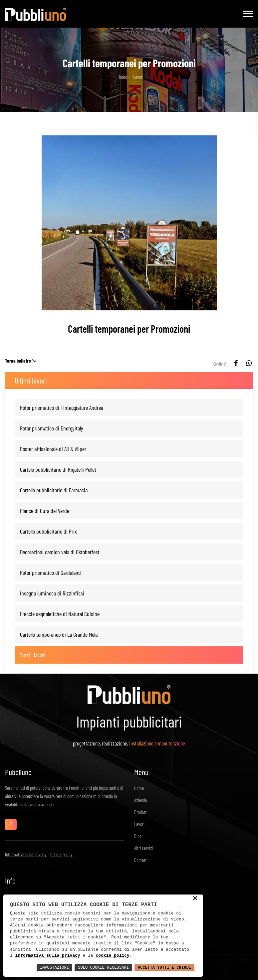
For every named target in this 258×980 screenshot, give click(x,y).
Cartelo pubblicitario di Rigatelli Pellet (58, 469)
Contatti (141, 860)
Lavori (139, 824)
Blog (138, 836)
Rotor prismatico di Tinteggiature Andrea (62, 408)
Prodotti (141, 812)
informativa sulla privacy (48, 955)
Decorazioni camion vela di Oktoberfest (60, 552)
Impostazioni (36, 967)
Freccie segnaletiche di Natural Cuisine (60, 614)
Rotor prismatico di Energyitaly (52, 428)
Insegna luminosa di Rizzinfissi (52, 593)
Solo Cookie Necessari (91, 967)
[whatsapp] (249, 364)
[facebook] (236, 364)
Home (122, 77)
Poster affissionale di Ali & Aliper (53, 449)
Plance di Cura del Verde (45, 511)
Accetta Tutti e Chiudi (160, 967)
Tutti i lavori (32, 655)
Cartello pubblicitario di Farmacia (54, 490)
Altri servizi (143, 848)
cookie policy (112, 955)
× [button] (195, 898)
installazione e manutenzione (157, 743)
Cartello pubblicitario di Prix (48, 531)
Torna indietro (18, 361)
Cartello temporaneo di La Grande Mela (59, 634)
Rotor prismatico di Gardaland (50, 572)
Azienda (140, 800)
